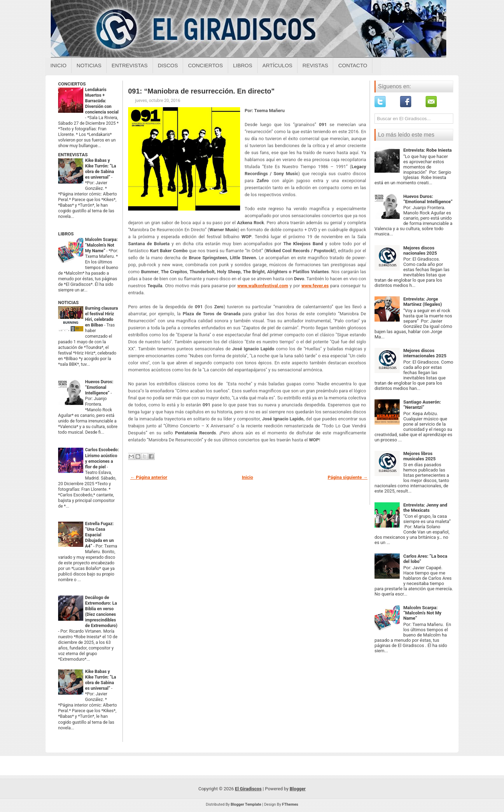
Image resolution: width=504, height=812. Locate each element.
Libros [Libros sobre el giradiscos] (243, 65)
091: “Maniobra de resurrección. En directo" (201, 91)
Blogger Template (246, 804)
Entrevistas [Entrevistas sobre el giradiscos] (130, 65)
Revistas (315, 65)
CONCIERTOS (72, 84)
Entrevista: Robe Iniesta (427, 150)
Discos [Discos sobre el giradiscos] (168, 65)
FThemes (290, 804)
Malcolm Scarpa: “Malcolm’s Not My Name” (101, 245)
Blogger (298, 789)
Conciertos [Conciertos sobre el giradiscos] (205, 65)
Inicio (58, 65)
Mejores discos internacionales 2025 (425, 353)
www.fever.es (315, 286)
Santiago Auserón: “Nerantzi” (422, 405)
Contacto (353, 65)
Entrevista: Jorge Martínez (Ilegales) (422, 302)
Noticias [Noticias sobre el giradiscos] (89, 65)
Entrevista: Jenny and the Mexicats (425, 508)
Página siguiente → (348, 477)
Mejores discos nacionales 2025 (420, 250)
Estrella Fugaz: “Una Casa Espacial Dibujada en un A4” (99, 535)
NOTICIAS (68, 302)
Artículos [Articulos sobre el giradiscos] (278, 65)
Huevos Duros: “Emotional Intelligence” (99, 387)
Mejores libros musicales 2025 (419, 456)
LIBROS (66, 234)
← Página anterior (149, 477)
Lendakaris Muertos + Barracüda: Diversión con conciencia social (102, 101)
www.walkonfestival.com (263, 286)
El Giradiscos (248, 789)
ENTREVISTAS (73, 155)
